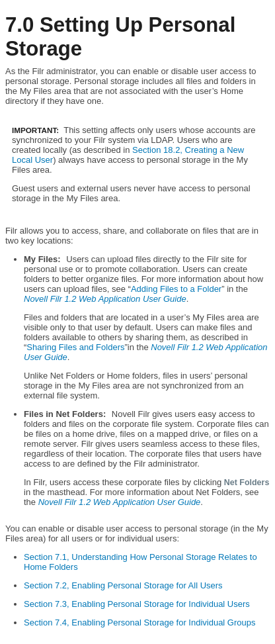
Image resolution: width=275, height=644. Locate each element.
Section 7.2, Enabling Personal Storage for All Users (123, 585)
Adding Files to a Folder (176, 289)
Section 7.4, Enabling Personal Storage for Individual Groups (140, 622)
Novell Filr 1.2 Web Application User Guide (105, 299)
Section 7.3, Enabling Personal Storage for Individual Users (137, 604)
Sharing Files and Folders (75, 347)
